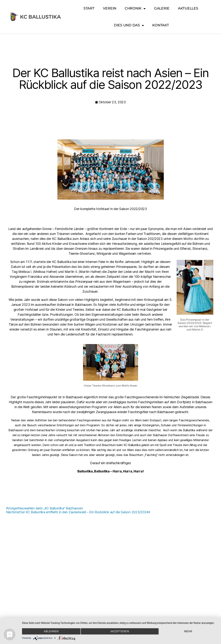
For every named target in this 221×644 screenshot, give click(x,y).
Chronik (135, 9)
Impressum (94, 528)
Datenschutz (114, 528)
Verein (110, 8)
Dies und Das (129, 25)
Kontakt (160, 25)
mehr (188, 631)
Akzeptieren (120, 631)
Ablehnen (51, 631)
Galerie (162, 8)
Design (131, 528)
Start (89, 8)
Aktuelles (188, 8)
